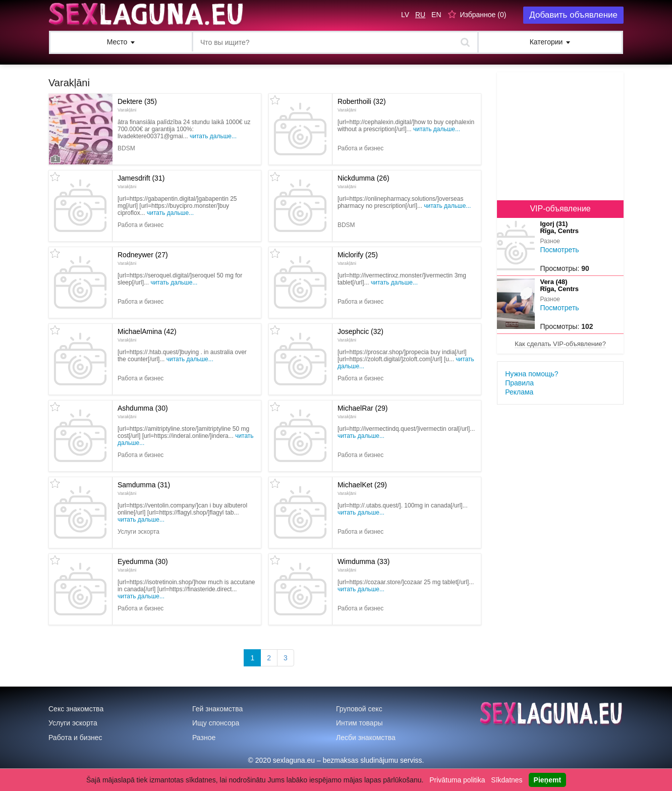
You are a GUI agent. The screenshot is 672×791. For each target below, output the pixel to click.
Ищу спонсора (216, 723)
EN (436, 15)
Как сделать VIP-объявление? (560, 344)
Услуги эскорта (73, 723)
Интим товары (359, 723)
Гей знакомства (217, 709)
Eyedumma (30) (143, 565)
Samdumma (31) (144, 488)
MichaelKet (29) (362, 488)
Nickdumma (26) (363, 182)
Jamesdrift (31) (141, 182)
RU (420, 15)
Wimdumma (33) (363, 565)
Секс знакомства (76, 709)
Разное (204, 738)
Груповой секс (359, 709)
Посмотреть (559, 250)
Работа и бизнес (75, 738)
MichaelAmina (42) (147, 335)
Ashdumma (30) (143, 412)
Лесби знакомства (366, 738)
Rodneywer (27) (143, 258)
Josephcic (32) (360, 335)
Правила (519, 383)
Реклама (519, 392)
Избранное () (483, 15)
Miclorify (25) (358, 258)
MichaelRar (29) (363, 412)
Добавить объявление (573, 15)
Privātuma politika (457, 780)
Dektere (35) (137, 105)
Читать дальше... (213, 136)
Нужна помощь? (531, 374)
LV (405, 15)
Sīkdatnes (507, 780)
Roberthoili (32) (362, 105)
